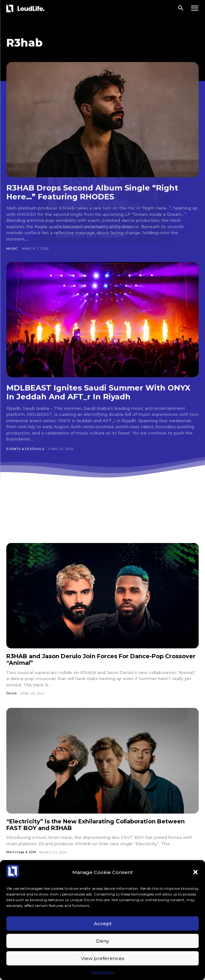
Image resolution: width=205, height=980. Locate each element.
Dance (12, 693)
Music (12, 249)
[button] (195, 872)
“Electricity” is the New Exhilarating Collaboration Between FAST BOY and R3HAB (96, 825)
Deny (102, 941)
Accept (103, 924)
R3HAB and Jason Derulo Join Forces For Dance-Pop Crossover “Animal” (101, 660)
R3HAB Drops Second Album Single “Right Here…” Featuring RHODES (92, 192)
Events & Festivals (25, 449)
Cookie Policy (102, 972)
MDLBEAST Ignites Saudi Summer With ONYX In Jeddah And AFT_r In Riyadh (98, 392)
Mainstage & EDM (21, 852)
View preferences (103, 958)
